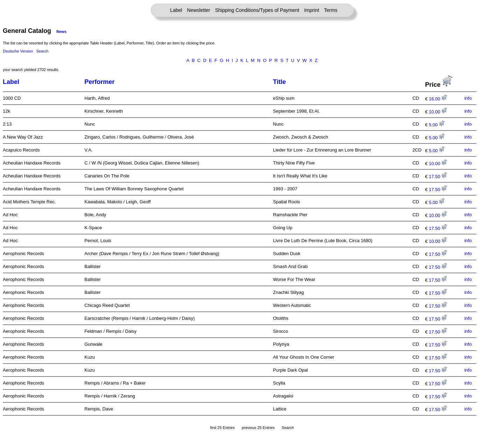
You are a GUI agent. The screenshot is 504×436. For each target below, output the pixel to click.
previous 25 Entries (258, 428)
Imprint (312, 10)
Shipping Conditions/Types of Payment (257, 10)
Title (279, 82)
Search (42, 51)
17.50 (438, 177)
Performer (99, 82)
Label (176, 10)
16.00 (438, 99)
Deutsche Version (18, 51)
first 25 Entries (222, 428)
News (61, 31)
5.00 (437, 125)
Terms (331, 10)
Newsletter (198, 10)
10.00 (438, 112)
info (468, 98)
